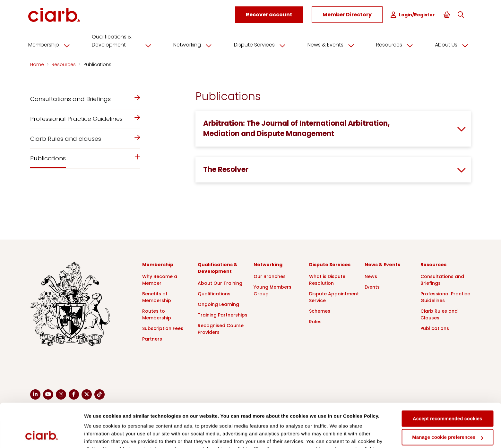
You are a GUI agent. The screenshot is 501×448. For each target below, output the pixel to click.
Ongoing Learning (218, 303)
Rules (315, 321)
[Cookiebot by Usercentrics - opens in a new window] (42, 435)
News (371, 275)
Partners (152, 338)
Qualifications (214, 293)
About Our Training (220, 282)
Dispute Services (262, 44)
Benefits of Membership (157, 296)
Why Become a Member (160, 279)
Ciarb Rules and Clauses (439, 313)
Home (38, 63)
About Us (452, 44)
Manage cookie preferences (448, 398)
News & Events (333, 44)
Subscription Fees (163, 327)
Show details (99, 435)
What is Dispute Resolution (327, 279)
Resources (396, 44)
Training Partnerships (223, 314)
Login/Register (415, 15)
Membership (53, 44)
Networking (195, 44)
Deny (448, 417)
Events (372, 286)
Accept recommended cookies (448, 380)
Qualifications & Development (125, 40)
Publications (97, 63)
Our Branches (270, 275)
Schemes (320, 310)
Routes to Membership (157, 313)
